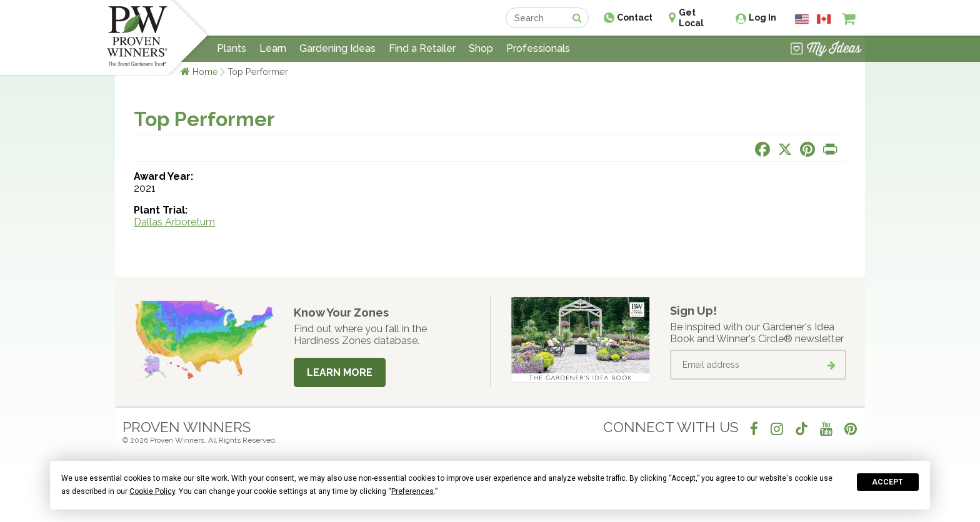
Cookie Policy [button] (152, 491)
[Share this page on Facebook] (762, 149)
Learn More (340, 372)
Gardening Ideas (337, 48)
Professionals (538, 48)
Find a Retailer (422, 48)
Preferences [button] (412, 491)
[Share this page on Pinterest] (807, 149)
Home (205, 71)
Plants (232, 48)
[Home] (137, 37)
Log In (762, 17)
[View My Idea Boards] (826, 50)
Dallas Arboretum (174, 222)
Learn (273, 48)
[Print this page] (830, 149)
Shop (481, 48)
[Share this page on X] (785, 149)
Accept (887, 482)
